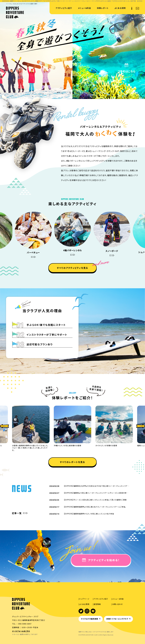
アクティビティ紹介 (64, 8)
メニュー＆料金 (118, 599)
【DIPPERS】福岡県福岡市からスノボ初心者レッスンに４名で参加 (89, 514)
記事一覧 (17, 513)
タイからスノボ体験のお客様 (106, 445)
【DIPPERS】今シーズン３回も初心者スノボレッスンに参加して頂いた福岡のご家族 (95, 500)
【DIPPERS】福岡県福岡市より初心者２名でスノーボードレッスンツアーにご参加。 (95, 507)
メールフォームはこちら (21, 631)
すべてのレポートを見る (73, 462)
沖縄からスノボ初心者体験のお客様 (67, 445)
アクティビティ (52, 1)
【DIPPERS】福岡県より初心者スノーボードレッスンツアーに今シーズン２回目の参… (96, 493)
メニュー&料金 (84, 8)
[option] (73, 235)
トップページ (84, 599)
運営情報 (97, 604)
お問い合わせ (117, 604)
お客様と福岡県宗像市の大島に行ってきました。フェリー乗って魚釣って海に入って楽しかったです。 (30, 448)
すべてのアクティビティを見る (72, 268)
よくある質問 (120, 8)
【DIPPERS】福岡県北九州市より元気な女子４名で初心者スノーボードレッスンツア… (96, 486)
